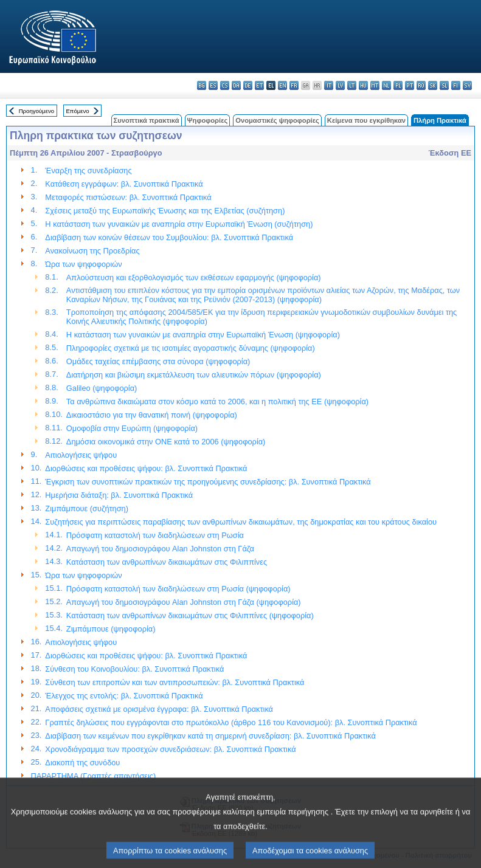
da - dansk (236, 85)
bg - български (202, 85)
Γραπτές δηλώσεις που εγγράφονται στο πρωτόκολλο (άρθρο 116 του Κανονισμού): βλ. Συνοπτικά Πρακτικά (231, 722)
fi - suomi (456, 85)
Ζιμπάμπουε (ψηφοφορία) (111, 629)
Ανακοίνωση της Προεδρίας (92, 251)
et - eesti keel (259, 85)
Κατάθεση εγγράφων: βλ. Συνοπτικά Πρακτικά (124, 184)
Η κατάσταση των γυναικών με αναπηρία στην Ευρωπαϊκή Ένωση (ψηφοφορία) (203, 335)
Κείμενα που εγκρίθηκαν (366, 120)
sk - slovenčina (433, 85)
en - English (282, 85)
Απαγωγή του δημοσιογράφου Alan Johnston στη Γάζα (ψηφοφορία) (184, 602)
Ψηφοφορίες (208, 120)
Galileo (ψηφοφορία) (102, 388)
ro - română (421, 85)
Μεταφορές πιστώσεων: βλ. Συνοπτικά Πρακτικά (128, 197)
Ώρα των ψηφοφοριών (83, 264)
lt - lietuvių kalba (352, 85)
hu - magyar (363, 85)
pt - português (410, 85)
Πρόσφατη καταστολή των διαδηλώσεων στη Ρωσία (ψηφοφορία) (178, 589)
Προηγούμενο (36, 111)
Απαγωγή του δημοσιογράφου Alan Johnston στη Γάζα (160, 549)
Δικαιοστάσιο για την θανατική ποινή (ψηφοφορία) (152, 415)
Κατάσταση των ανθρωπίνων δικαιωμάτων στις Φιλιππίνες (167, 562)
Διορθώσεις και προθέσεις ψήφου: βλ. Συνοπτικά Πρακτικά (146, 468)
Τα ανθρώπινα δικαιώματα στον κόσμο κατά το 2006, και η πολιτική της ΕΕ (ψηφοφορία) (217, 401)
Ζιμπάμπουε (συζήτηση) (87, 508)
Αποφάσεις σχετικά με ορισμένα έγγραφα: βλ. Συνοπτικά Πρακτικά (159, 709)
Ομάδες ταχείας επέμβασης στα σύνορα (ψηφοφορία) (158, 361)
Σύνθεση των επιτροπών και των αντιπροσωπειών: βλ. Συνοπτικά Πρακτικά (175, 682)
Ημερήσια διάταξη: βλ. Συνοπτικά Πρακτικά (119, 495)
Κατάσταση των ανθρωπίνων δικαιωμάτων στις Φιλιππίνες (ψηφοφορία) (190, 615)
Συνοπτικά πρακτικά (147, 120)
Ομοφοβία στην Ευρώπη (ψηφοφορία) (132, 428)
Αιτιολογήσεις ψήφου (81, 455)
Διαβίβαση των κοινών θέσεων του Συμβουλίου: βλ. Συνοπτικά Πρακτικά (169, 237)
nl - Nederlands (386, 85)
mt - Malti (375, 85)
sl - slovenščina (444, 85)
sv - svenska (467, 85)
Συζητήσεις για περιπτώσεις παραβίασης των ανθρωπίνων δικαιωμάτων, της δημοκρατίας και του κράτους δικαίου (241, 522)
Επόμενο (77, 111)
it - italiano (329, 85)
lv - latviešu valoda (340, 85)
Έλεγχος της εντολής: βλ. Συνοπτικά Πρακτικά (124, 696)
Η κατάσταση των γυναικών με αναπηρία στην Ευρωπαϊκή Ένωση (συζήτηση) (179, 224)
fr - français (294, 85)
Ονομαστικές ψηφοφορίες (277, 120)
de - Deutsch (248, 85)
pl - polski (398, 85)
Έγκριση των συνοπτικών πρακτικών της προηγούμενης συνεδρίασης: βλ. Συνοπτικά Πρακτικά (208, 482)
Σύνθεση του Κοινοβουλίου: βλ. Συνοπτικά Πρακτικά (134, 669)
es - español (213, 85)
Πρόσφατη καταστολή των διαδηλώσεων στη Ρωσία (155, 535)
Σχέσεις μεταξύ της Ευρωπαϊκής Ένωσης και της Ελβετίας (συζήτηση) (165, 211)
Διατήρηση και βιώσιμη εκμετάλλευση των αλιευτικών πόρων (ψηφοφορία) (194, 375)
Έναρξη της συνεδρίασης (88, 170)
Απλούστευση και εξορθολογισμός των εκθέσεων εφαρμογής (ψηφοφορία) (194, 277)
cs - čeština (225, 85)
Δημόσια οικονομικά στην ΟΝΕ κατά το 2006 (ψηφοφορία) (166, 442)
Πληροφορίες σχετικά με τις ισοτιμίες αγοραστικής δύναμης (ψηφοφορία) (191, 348)
